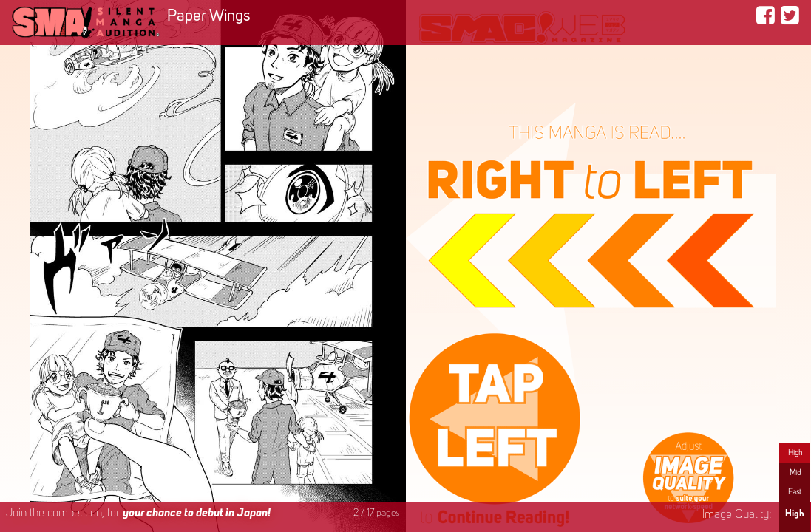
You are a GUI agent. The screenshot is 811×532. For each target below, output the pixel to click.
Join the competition (138, 514)
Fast (795, 492)
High (795, 453)
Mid (795, 473)
